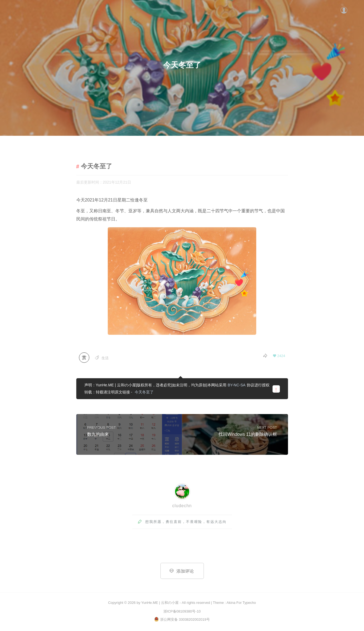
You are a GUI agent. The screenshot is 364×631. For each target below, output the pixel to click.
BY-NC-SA (237, 386)
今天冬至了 (144, 393)
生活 (105, 359)
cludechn (182, 506)
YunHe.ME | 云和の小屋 (160, 603)
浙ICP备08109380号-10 (182, 611)
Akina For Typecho (241, 603)
